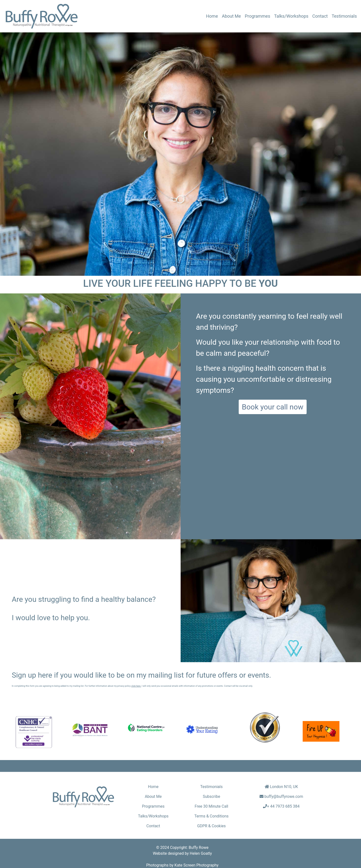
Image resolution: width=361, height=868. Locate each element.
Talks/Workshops (291, 16)
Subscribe (211, 796)
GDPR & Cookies (211, 826)
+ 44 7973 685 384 (283, 806)
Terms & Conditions (212, 816)
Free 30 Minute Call (211, 806)
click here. (136, 686)
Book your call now (273, 407)
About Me (231, 16)
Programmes (258, 16)
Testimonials (344, 16)
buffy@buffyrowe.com (284, 796)
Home (213, 16)
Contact (320, 16)
